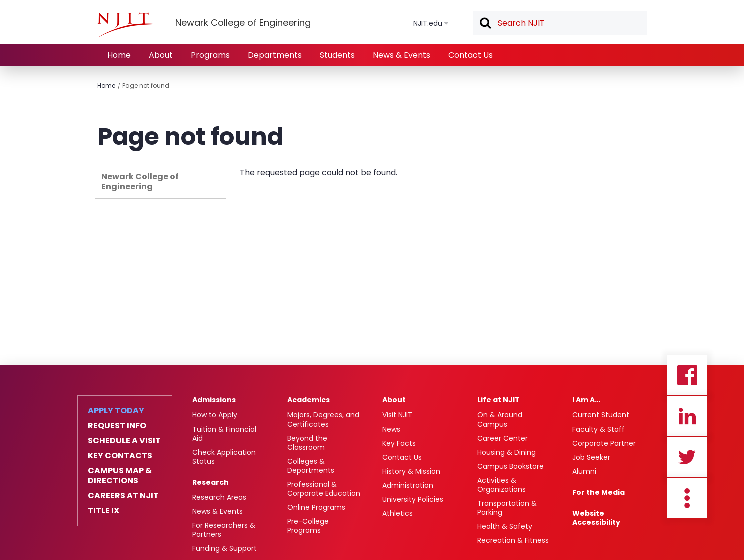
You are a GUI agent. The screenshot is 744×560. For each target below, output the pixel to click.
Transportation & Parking (507, 508)
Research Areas (219, 497)
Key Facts (399, 443)
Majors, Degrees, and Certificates (323, 419)
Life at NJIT (499, 400)
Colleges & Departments (311, 466)
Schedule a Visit (124, 441)
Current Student (601, 415)
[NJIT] (126, 25)
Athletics (398, 513)
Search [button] (485, 24)
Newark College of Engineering (140, 181)
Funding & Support (224, 548)
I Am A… (586, 400)
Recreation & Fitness (513, 540)
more (687, 498)
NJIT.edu (428, 23)
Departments (275, 55)
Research (210, 482)
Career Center (503, 438)
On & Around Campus (500, 419)
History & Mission (411, 471)
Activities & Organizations (502, 485)
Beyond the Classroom (307, 443)
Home (119, 55)
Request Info (117, 426)
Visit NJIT (397, 415)
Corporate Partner (604, 443)
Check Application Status (224, 457)
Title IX (103, 511)
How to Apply (215, 415)
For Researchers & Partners (224, 530)
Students (337, 55)
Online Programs (316, 507)
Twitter (687, 457)
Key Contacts (120, 456)
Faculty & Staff (599, 429)
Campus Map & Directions (120, 476)
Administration (408, 485)
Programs (210, 55)
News (391, 429)
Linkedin (687, 416)
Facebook (687, 375)
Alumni (584, 471)
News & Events (402, 55)
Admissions (214, 400)
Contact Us (471, 55)
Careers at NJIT (123, 496)
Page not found (146, 85)
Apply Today (116, 411)
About (161, 55)
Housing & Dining (507, 452)
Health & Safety (505, 526)
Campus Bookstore (511, 466)
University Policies (413, 499)
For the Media (599, 492)
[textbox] (560, 23)
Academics (308, 400)
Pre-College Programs (308, 526)
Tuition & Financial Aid (224, 434)
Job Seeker (591, 457)
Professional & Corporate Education (324, 489)
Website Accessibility (596, 518)
